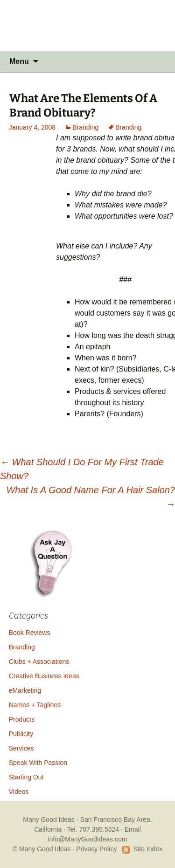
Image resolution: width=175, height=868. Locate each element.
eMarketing (25, 690)
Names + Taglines (35, 705)
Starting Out (26, 777)
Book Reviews (30, 633)
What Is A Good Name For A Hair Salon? (91, 497)
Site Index (148, 849)
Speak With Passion (38, 763)
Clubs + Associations (39, 661)
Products (22, 719)
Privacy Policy (96, 849)
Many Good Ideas (49, 820)
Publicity (21, 734)
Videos (19, 792)
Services (21, 748)
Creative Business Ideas (44, 676)
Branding (85, 127)
